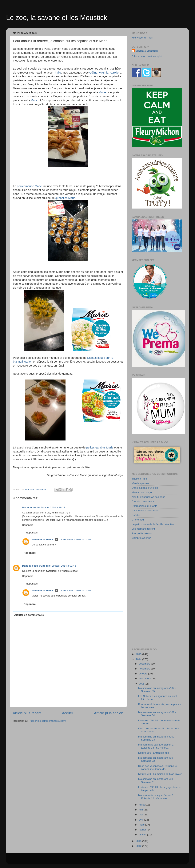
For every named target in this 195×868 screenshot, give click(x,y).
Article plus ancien (109, 713)
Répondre (28, 525)
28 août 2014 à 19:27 (53, 507)
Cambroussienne (141, 538)
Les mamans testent (143, 529)
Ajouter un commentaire (29, 615)
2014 (139, 659)
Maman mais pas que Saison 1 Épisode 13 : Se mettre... (156, 746)
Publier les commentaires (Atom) (47, 721)
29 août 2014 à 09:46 (64, 566)
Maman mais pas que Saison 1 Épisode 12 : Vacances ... (156, 797)
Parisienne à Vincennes (145, 510)
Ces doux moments (143, 501)
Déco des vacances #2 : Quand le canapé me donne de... (158, 768)
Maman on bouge (142, 492)
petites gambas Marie (100, 448)
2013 (139, 841)
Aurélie (114, 73)
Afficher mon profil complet (147, 56)
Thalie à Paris (140, 479)
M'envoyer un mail (142, 38)
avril (142, 820)
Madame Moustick (43, 539)
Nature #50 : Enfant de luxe (154, 753)
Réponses (32, 533)
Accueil (68, 713)
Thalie (57, 73)
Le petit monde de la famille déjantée (153, 524)
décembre (145, 664)
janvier (143, 835)
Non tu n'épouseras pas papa (149, 497)
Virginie (104, 73)
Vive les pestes (140, 483)
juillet (142, 805)
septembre (145, 679)
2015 (139, 654)
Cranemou (138, 520)
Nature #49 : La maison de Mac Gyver (160, 774)
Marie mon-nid (31, 507)
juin (141, 810)
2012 (139, 846)
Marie (102, 92)
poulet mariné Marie (29, 186)
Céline (93, 73)
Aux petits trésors (142, 533)
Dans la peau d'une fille (36, 566)
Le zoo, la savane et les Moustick (57, 18)
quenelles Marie (65, 198)
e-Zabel (136, 515)
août (142, 684)
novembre (145, 669)
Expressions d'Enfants (144, 506)
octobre (143, 674)
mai (141, 815)
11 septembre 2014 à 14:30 (75, 539)
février (143, 830)
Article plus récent (27, 713)
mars (142, 825)
